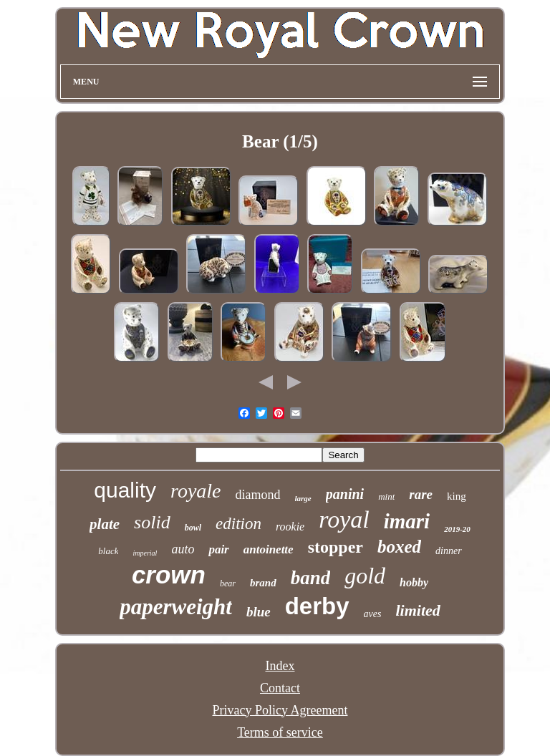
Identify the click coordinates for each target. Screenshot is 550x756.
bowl (193, 528)
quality (125, 490)
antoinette (269, 549)
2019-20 (457, 529)
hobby (414, 582)
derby (317, 606)
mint (386, 496)
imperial (145, 553)
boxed (399, 547)
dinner (449, 551)
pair (218, 549)
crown (169, 575)
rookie (290, 527)
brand (263, 583)
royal (344, 519)
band (311, 578)
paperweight (176, 607)
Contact (280, 688)
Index (280, 666)
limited (418, 610)
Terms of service (280, 732)
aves (373, 614)
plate (105, 524)
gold (365, 576)
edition (238, 524)
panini (345, 494)
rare (421, 494)
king (457, 496)
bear (228, 583)
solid (152, 522)
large (303, 498)
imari (407, 521)
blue (259, 612)
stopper (336, 547)
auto (183, 549)
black (108, 551)
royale (196, 491)
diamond (258, 495)
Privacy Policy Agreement (280, 710)
